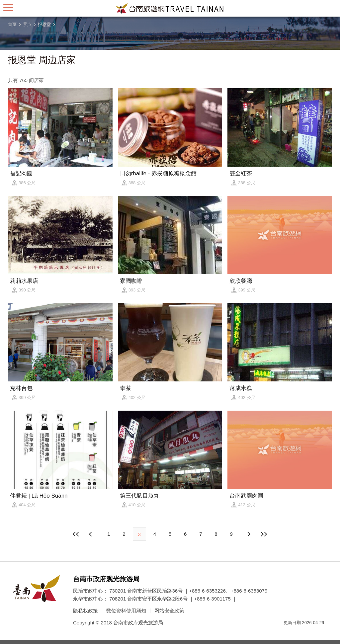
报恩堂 (44, 24)
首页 (12, 24)
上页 (249, 534)
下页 (91, 534)
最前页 (76, 534)
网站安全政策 (169, 611)
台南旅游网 (170, 8)
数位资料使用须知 (126, 611)
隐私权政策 (85, 611)
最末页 (264, 534)
